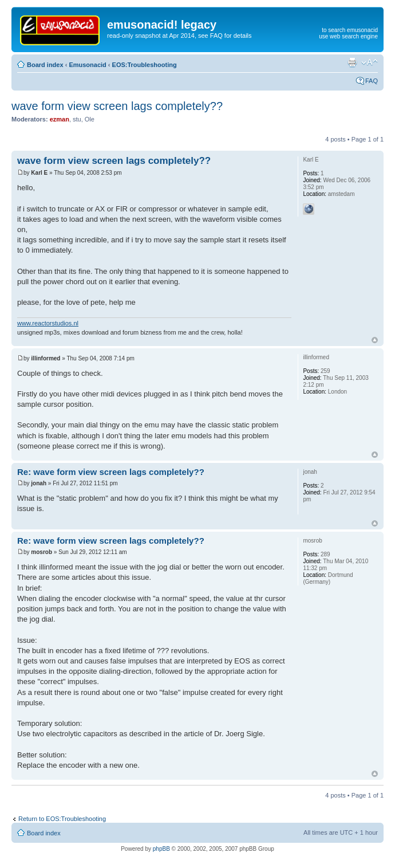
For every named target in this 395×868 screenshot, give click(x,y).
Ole (90, 119)
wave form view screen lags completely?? (117, 106)
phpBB (161, 849)
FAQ (372, 81)
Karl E (39, 173)
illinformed (46, 358)
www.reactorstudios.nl (48, 323)
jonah (39, 483)
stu (77, 119)
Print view (352, 62)
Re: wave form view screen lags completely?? (111, 472)
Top (375, 340)
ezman (60, 119)
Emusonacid (87, 65)
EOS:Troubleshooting (145, 65)
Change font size (370, 62)
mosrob (42, 552)
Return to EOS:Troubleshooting (62, 819)
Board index (45, 65)
